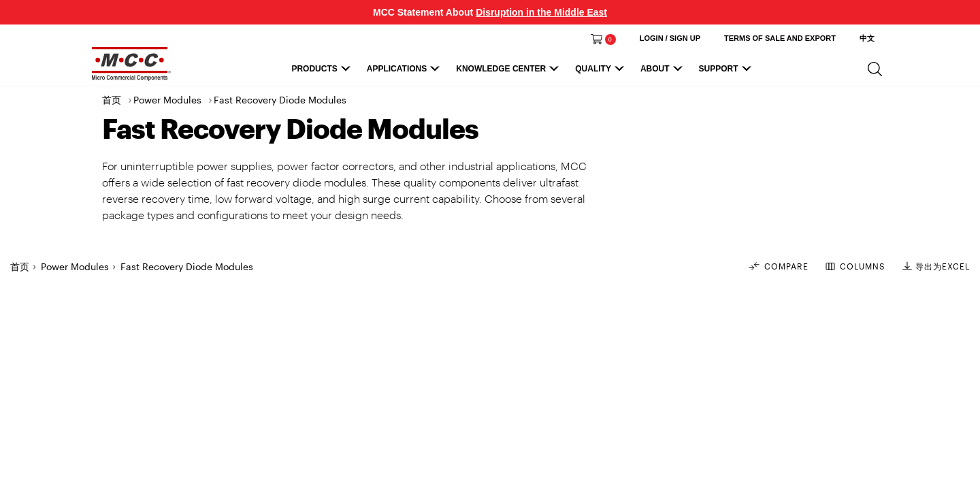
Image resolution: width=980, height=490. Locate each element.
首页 (112, 100)
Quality (602, 72)
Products (323, 72)
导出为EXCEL (936, 266)
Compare (778, 266)
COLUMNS (855, 266)
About (664, 72)
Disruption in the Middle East (541, 12)
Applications (405, 72)
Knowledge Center (509, 72)
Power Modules (167, 100)
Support (727, 72)
